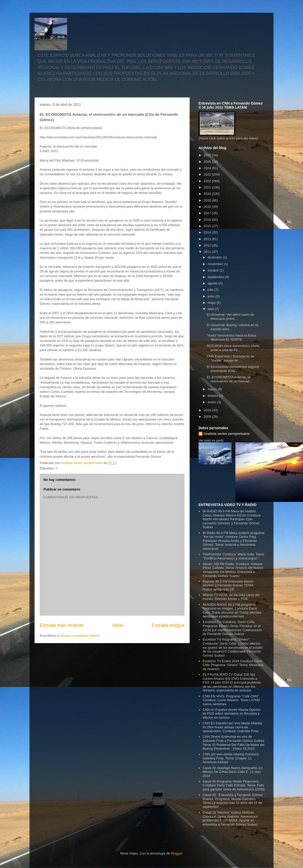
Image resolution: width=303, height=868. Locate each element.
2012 (208, 245)
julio (211, 290)
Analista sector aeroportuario (227, 434)
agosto (213, 283)
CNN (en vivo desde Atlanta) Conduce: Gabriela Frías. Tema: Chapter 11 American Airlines (231, 758)
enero (212, 402)
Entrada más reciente (62, 625)
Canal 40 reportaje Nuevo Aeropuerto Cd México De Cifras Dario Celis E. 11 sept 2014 (233, 772)
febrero (213, 396)
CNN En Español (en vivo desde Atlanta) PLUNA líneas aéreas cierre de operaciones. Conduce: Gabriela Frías (232, 727)
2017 (208, 213)
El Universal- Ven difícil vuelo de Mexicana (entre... (230, 317)
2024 (208, 168)
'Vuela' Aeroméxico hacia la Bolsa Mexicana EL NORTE (231, 337)
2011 (208, 252)
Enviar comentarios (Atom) (80, 636)
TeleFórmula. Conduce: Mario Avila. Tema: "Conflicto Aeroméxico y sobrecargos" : (234, 556)
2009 (208, 417)
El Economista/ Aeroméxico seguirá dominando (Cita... (233, 369)
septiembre (216, 277)
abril (211, 309)
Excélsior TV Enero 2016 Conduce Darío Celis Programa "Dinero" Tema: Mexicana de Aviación (233, 665)
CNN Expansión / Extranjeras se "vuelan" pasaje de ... (230, 358)
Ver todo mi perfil (211, 440)
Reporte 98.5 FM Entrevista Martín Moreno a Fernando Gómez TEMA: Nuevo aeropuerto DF (228, 585)
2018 (208, 207)
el (56, 468)
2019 (208, 200)
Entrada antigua (168, 625)
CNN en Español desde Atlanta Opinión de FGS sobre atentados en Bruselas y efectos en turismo (232, 714)
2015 (208, 226)
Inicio (118, 625)
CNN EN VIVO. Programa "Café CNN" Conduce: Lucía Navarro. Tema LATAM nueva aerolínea (231, 700)
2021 (208, 187)
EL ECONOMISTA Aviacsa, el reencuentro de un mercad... (229, 379)
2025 (208, 162)
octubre (214, 270)
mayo (212, 303)
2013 (208, 239)
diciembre (215, 257)
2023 (208, 174)
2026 (208, 155)
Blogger (176, 853)
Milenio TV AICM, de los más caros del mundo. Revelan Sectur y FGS (231, 597)
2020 (208, 194)
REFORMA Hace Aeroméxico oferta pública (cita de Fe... (233, 348)
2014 (208, 232)
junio (212, 296)
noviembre (216, 264)
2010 (208, 410)
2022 (208, 181)
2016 (208, 220)
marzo (213, 389)
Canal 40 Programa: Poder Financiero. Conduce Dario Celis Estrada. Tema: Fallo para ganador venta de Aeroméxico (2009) (234, 785)
